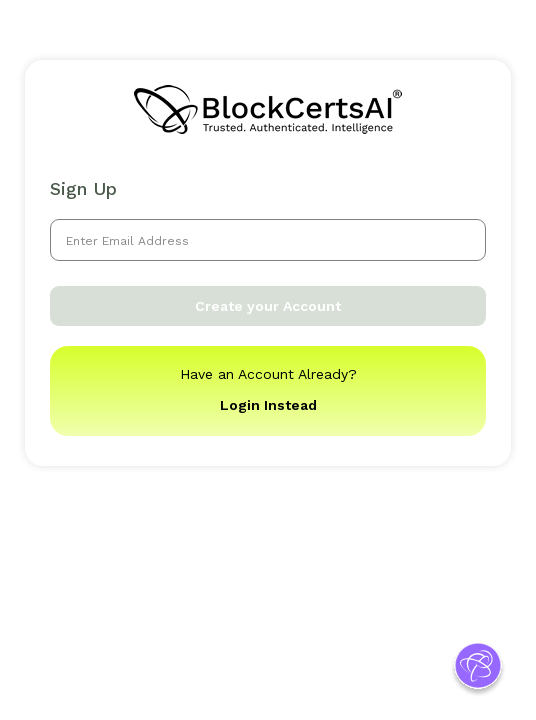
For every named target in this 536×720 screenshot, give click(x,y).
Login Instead (268, 405)
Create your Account (268, 306)
